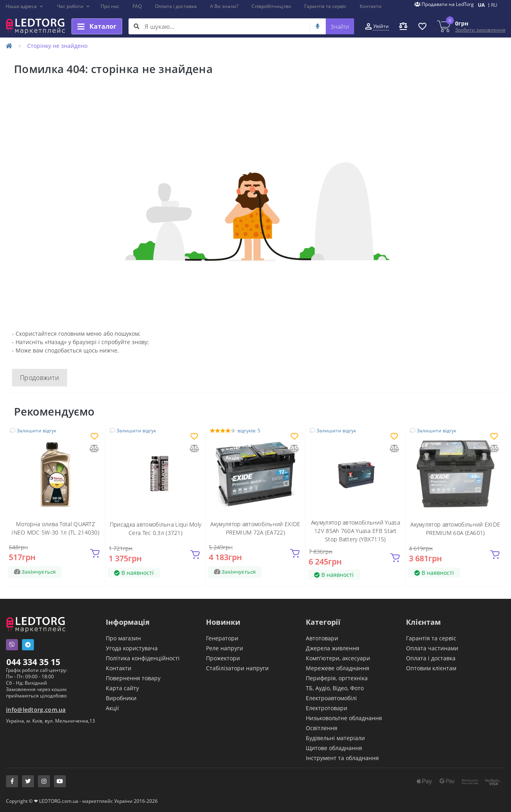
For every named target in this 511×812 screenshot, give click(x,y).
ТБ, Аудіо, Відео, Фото (335, 688)
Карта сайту (122, 688)
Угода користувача (132, 648)
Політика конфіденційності (143, 658)
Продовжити (40, 378)
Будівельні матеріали (335, 738)
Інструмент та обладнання (342, 758)
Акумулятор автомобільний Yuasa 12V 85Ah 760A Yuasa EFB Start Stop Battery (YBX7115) (356, 531)
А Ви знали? (224, 6)
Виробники (121, 698)
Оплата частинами (432, 648)
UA (481, 5)
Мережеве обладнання (338, 668)
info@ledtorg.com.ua (36, 710)
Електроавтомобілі (331, 698)
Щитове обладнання (334, 748)
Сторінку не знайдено (57, 46)
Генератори (222, 638)
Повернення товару (133, 678)
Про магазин (123, 638)
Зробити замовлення (480, 30)
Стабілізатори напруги (237, 668)
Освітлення (322, 728)
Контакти (371, 6)
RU (494, 5)
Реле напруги (225, 648)
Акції (112, 708)
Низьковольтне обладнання (344, 718)
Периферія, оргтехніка (337, 678)
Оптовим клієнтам (431, 668)
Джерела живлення (333, 648)
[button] (25, 6)
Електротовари (327, 708)
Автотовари (322, 638)
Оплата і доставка (176, 6)
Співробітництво (271, 6)
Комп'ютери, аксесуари (338, 658)
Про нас (110, 6)
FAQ (137, 6)
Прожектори (223, 658)
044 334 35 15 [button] (33, 662)
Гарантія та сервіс (325, 6)
